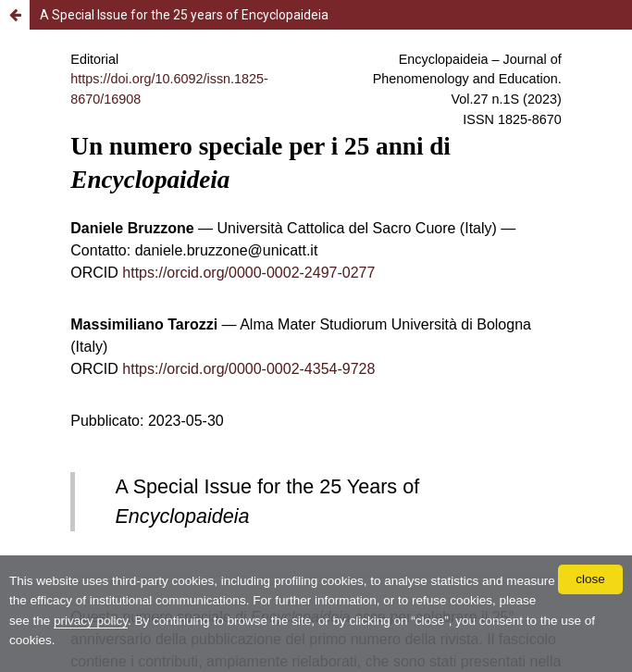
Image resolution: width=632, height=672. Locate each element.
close (590, 579)
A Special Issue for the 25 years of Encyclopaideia (184, 15)
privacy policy (91, 621)
